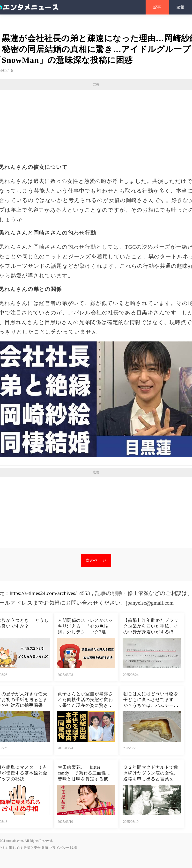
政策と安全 (32, 848)
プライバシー (59, 848)
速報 (180, 7)
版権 (74, 848)
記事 (157, 7)
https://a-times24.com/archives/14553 (50, 593)
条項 (45, 848)
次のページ (96, 560)
